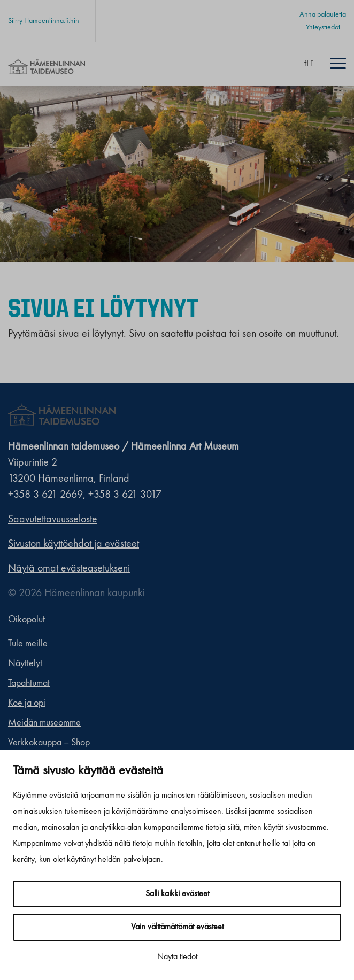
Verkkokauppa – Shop (49, 743)
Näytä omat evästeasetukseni (69, 569)
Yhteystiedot (323, 27)
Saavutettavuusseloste (53, 520)
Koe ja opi (27, 703)
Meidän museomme (44, 723)
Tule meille (28, 644)
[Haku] (309, 64)
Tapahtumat (29, 683)
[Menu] (338, 64)
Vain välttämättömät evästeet (177, 927)
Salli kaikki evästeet (177, 894)
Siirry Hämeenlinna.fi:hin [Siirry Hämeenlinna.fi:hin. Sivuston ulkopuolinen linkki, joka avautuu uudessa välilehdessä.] (44, 21)
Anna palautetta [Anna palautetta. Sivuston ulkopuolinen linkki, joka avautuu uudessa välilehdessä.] (323, 14)
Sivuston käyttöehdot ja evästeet (74, 544)
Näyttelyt (25, 663)
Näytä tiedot (177, 957)
